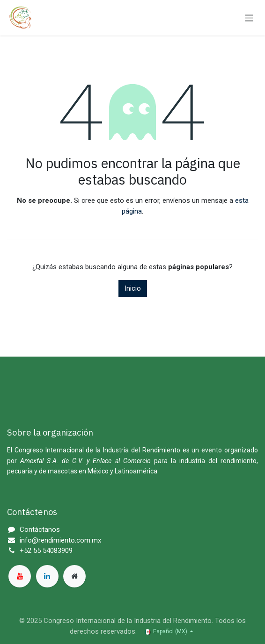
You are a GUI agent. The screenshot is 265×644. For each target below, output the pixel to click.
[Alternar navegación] (249, 18)
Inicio (133, 288)
